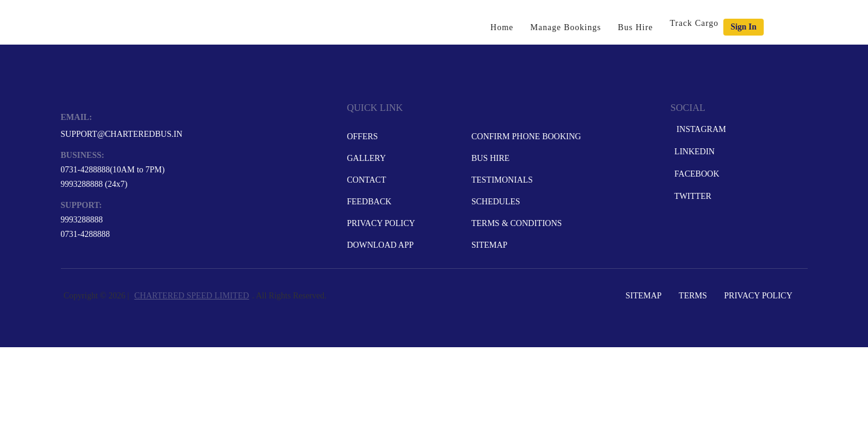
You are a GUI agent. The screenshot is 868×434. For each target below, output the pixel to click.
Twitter (692, 196)
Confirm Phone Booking (526, 137)
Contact (366, 180)
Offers (362, 137)
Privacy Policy (381, 223)
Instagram (699, 129)
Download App (380, 245)
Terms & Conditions (517, 223)
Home (502, 27)
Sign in (744, 27)
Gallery (366, 158)
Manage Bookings (566, 27)
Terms (693, 296)
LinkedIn (693, 152)
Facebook (696, 174)
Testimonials (502, 180)
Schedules (496, 202)
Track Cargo (694, 23)
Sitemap (489, 245)
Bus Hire (635, 27)
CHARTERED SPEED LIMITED (192, 296)
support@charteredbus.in (122, 134)
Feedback (369, 202)
